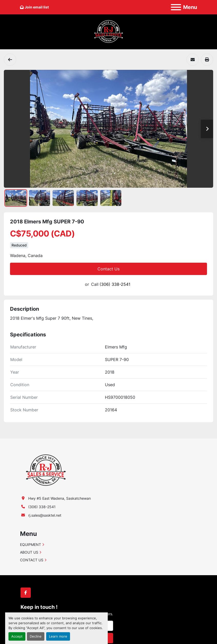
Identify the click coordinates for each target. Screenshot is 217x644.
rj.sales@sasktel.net (45, 515)
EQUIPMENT (31, 544)
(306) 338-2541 (115, 284)
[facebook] (26, 593)
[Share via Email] (193, 60)
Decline (36, 636)
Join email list (37, 7)
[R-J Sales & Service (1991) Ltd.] (46, 470)
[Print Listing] (207, 60)
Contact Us (108, 269)
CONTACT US (32, 560)
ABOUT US (29, 552)
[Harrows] (10, 60)
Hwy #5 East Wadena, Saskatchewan (60, 498)
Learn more (58, 636)
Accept (17, 636)
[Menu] (176, 7)
